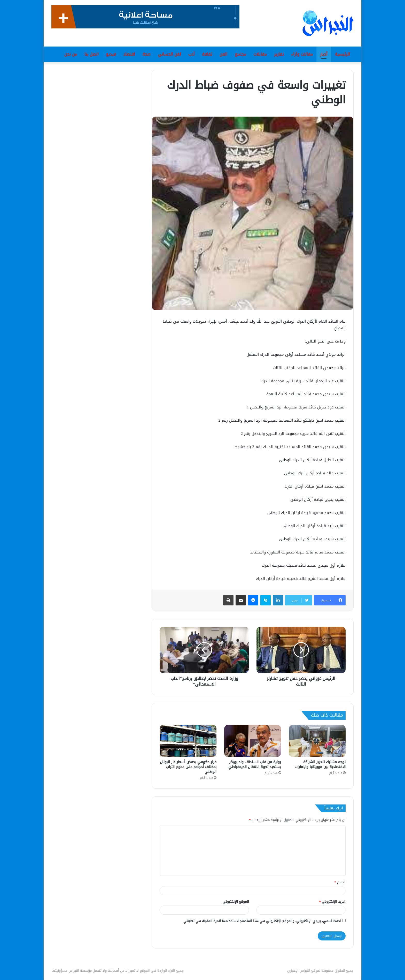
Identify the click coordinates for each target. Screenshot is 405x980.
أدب (192, 54)
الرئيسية (342, 54)
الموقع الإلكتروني (236, 902)
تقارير (279, 54)
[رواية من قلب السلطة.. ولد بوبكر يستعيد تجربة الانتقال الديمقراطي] (253, 741)
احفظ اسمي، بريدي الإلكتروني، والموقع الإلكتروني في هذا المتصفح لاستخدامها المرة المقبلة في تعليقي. (262, 921)
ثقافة (207, 54)
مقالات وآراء (302, 54)
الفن (224, 54)
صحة (146, 54)
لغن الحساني (169, 54)
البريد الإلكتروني (333, 902)
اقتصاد (129, 54)
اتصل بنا (92, 54)
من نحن (71, 54)
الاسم (340, 882)
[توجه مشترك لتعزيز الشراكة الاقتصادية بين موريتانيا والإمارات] (317, 741)
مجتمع (240, 54)
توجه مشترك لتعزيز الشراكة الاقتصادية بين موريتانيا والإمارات (320, 764)
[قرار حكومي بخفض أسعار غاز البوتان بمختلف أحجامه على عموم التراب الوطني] (188, 741)
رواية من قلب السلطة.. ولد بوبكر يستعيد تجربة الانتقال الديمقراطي (255, 764)
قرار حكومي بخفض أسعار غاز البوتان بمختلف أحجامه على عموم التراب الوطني (188, 767)
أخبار (324, 54)
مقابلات (260, 54)
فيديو (111, 54)
